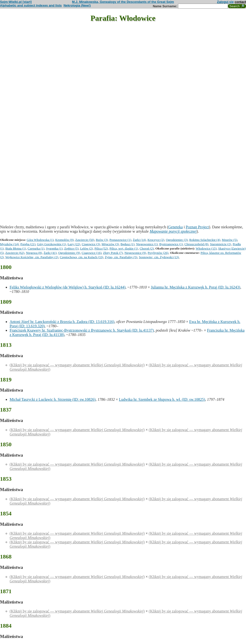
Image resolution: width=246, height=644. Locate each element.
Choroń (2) (147, 248)
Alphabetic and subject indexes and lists (31, 5)
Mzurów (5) (229, 240)
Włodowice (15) (206, 248)
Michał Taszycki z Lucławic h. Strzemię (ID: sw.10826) (53, 399)
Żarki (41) (50, 253)
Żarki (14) (139, 240)
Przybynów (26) (158, 253)
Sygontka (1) (54, 248)
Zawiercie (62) (15, 253)
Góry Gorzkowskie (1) (52, 244)
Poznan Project (197, 227)
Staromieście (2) (221, 244)
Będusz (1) (128, 244)
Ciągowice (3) (91, 244)
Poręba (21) (28, 244)
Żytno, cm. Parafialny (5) (121, 257)
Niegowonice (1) (147, 244)
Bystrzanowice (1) (171, 244)
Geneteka (175, 227)
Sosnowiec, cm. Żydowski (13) (159, 257)
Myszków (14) (9, 244)
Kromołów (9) (65, 240)
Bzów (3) (102, 240)
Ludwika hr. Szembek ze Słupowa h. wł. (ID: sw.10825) (162, 399)
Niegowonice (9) (135, 253)
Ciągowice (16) (92, 253)
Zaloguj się (225, 2)
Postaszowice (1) (120, 240)
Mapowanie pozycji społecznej (173, 231)
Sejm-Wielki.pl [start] (16, 2)
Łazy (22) (74, 244)
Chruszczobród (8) (197, 244)
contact (240, 2)
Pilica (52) (101, 248)
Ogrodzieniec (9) (69, 253)
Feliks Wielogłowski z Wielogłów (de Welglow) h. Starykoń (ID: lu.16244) (68, 287)
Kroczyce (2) (156, 240)
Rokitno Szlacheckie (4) (205, 240)
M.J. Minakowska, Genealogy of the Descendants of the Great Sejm (123, 2)
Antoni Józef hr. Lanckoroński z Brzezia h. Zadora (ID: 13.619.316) (62, 322)
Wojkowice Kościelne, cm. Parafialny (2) (32, 257)
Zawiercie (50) (85, 240)
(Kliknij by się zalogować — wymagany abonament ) (77, 365)
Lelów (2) (87, 248)
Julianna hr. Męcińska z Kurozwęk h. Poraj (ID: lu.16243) (196, 287)
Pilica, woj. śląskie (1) (124, 248)
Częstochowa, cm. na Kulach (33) (82, 257)
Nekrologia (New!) (77, 5)
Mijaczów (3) (110, 244)
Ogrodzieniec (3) (177, 240)
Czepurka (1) (36, 248)
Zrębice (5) (71, 248)
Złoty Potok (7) (113, 253)
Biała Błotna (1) (16, 248)
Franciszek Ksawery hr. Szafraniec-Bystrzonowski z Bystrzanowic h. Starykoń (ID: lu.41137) (82, 330)
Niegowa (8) (34, 253)
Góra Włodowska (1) (40, 240)
